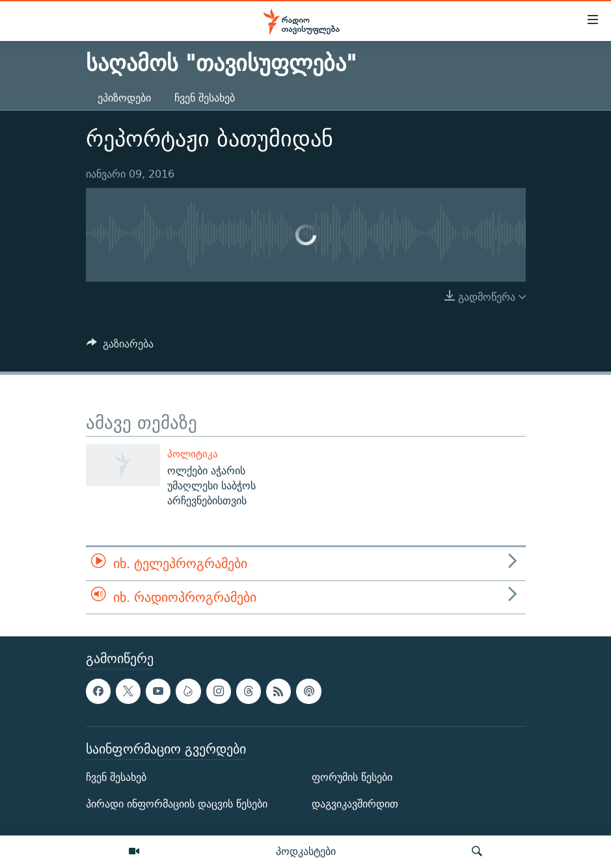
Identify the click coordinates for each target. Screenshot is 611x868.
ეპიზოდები (124, 98)
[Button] (120, 347)
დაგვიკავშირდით (355, 804)
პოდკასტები (306, 851)
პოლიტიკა (193, 454)
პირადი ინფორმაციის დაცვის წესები (177, 804)
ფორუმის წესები (352, 777)
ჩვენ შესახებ (205, 98)
